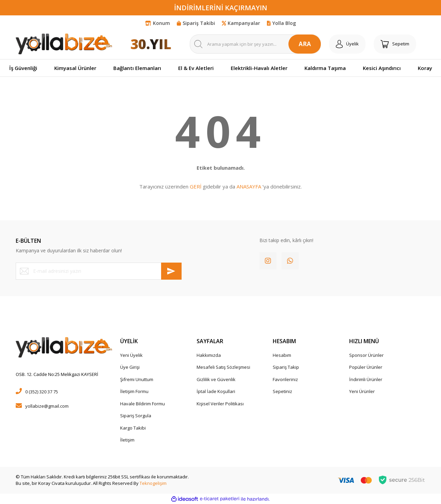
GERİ (196, 186)
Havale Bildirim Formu (143, 404)
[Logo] (64, 44)
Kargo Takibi (133, 428)
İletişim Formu (134, 391)
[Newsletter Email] (99, 271)
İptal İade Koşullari (216, 391)
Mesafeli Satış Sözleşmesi (223, 367)
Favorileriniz (285, 379)
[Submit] (171, 271)
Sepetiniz (282, 391)
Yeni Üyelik (131, 355)
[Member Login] (347, 44)
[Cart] (395, 44)
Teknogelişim (153, 483)
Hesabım (282, 355)
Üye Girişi (130, 367)
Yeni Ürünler (362, 391)
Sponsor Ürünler (366, 355)
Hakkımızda (209, 355)
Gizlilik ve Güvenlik (216, 379)
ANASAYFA (249, 186)
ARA (305, 44)
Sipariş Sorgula (136, 416)
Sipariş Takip (286, 367)
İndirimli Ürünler (366, 379)
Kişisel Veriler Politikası (220, 404)
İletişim (127, 440)
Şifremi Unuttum (137, 379)
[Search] (255, 44)
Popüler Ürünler (366, 367)
